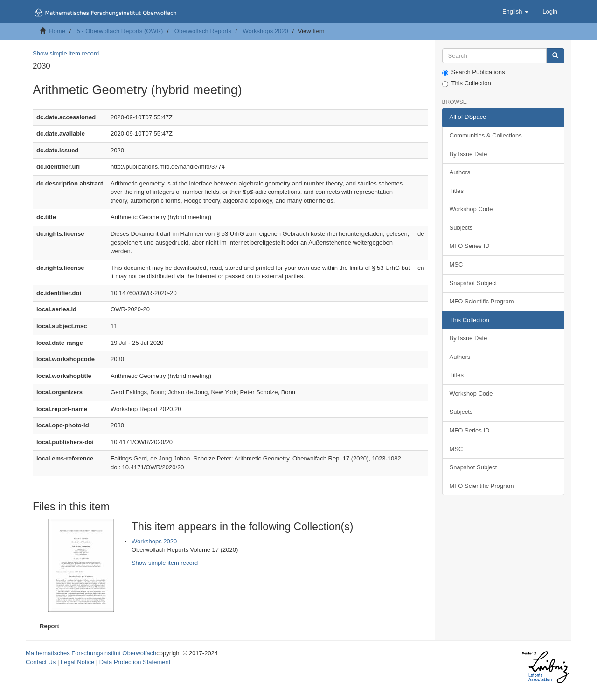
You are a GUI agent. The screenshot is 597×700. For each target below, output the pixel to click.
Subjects (461, 228)
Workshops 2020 (265, 31)
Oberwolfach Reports (203, 31)
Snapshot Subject (473, 283)
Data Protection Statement (135, 662)
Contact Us (41, 662)
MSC (456, 264)
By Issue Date (469, 154)
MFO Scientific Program (482, 301)
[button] (515, 12)
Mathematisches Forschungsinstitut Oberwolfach (91, 653)
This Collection (467, 83)
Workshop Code (471, 209)
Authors (460, 172)
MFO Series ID (470, 246)
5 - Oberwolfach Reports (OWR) (120, 31)
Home (57, 31)
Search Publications (474, 72)
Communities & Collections (486, 135)
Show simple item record (66, 53)
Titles (457, 191)
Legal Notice (77, 662)
